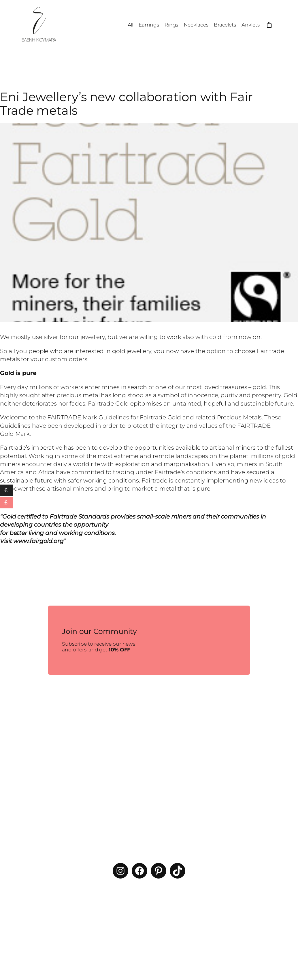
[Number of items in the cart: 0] (269, 25)
